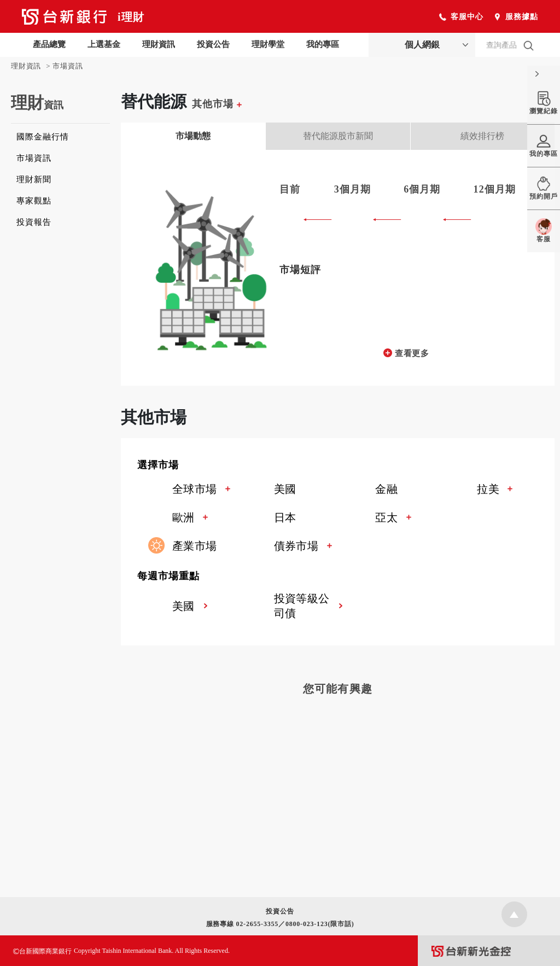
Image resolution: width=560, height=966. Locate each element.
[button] (346, 466)
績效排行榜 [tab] (482, 136)
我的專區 (323, 44)
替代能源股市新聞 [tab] (338, 136)
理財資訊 (159, 44)
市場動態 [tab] (193, 136)
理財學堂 (268, 44)
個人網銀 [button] (422, 45)
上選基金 (104, 44)
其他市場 (217, 104)
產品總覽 (49, 44)
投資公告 (213, 44)
